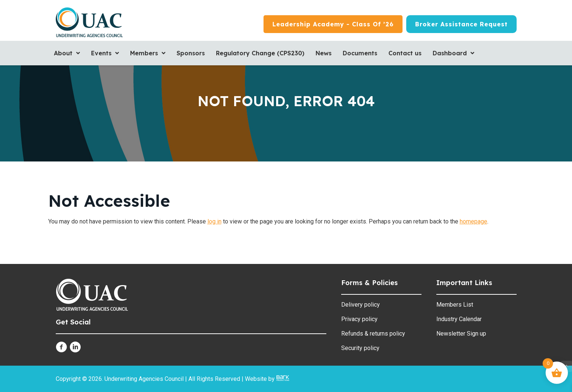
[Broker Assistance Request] (461, 24)
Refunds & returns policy (373, 334)
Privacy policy (359, 319)
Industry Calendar (459, 319)
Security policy (360, 348)
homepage (474, 221)
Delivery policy (361, 305)
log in (214, 221)
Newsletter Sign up (461, 334)
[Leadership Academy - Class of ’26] (333, 24)
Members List (455, 305)
